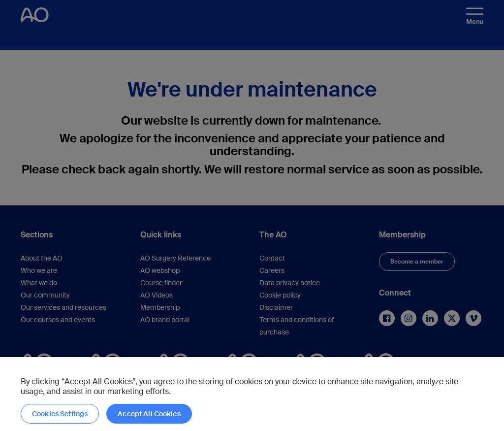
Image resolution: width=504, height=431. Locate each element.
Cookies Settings (60, 414)
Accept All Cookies (149, 414)
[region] (252, 394)
